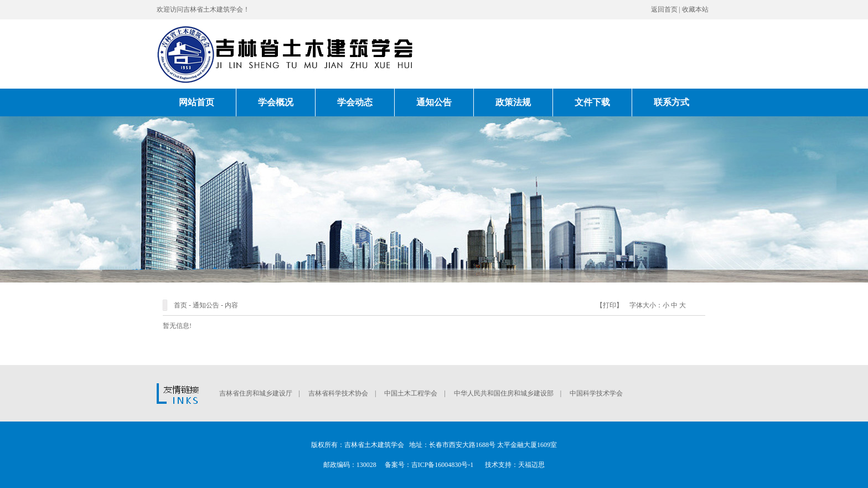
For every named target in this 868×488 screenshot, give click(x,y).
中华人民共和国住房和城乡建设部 (504, 393)
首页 (180, 305)
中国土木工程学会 (411, 393)
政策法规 (513, 102)
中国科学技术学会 (596, 393)
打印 (609, 305)
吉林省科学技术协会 (338, 393)
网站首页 (197, 102)
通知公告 (434, 102)
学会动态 (355, 102)
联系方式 (671, 102)
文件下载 (592, 102)
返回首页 (664, 9)
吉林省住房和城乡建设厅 (256, 393)
